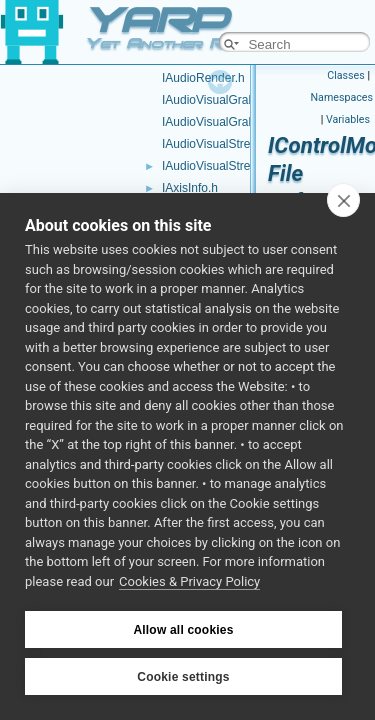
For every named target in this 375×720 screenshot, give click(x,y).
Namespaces (342, 97)
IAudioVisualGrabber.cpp (228, 100)
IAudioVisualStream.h (219, 166)
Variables (348, 119)
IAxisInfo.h (190, 188)
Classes (345, 75)
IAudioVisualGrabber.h (222, 122)
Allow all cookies (183, 630)
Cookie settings (183, 677)
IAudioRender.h (203, 78)
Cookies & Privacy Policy (189, 581)
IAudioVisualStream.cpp (226, 144)
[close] (343, 200)
